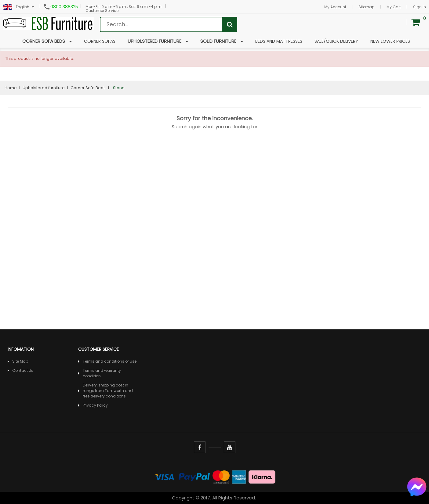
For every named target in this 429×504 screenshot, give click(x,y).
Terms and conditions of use (110, 361)
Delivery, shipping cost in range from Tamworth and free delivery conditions (108, 391)
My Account (335, 7)
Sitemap (366, 7)
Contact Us (23, 370)
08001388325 (64, 7)
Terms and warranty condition (102, 373)
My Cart (394, 7)
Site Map (20, 361)
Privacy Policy (95, 405)
